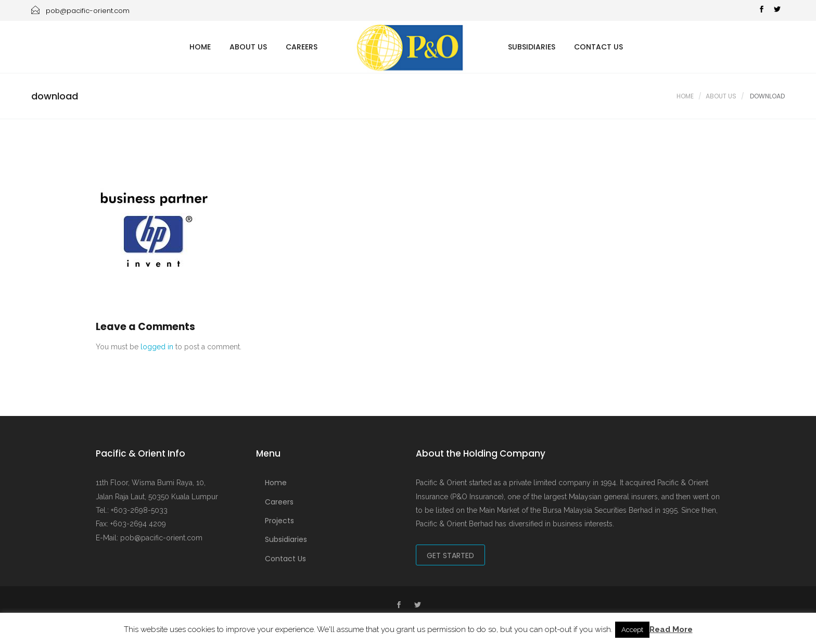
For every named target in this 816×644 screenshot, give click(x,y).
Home (200, 47)
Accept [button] (632, 630)
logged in (157, 347)
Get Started (450, 555)
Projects (279, 521)
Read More (671, 629)
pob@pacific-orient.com (80, 11)
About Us (248, 47)
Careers (302, 47)
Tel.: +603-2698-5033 (132, 510)
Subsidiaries (532, 47)
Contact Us (598, 47)
